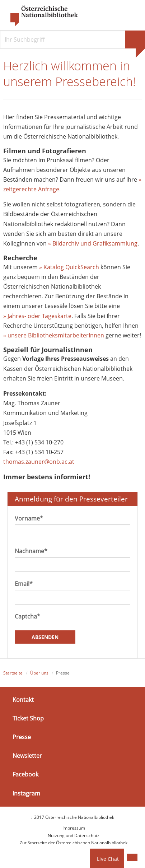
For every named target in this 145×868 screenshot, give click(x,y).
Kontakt (23, 700)
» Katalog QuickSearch (69, 267)
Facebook (25, 774)
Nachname (31, 551)
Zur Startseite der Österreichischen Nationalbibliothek (74, 843)
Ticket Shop (28, 718)
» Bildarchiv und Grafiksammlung (93, 243)
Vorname (29, 518)
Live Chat (108, 859)
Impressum (74, 828)
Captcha (27, 616)
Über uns (39, 673)
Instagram (26, 793)
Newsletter (27, 756)
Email (24, 584)
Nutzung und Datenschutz (74, 836)
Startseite (13, 673)
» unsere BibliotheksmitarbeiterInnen (54, 335)
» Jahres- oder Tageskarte (37, 316)
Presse (22, 737)
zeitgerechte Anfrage (31, 189)
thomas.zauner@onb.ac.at (39, 462)
